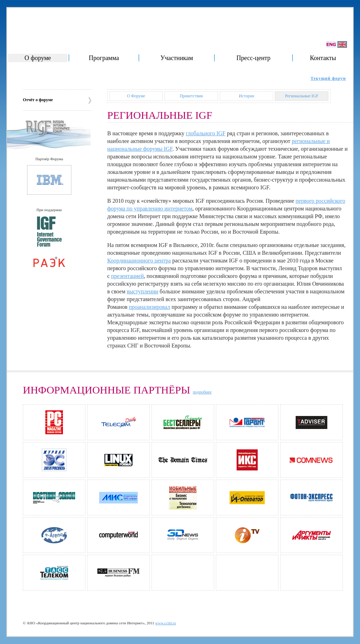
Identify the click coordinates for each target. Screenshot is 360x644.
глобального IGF (206, 133)
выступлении (143, 291)
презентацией (127, 276)
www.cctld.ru (165, 623)
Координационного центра (139, 261)
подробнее (202, 392)
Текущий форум (328, 78)
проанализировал (149, 307)
